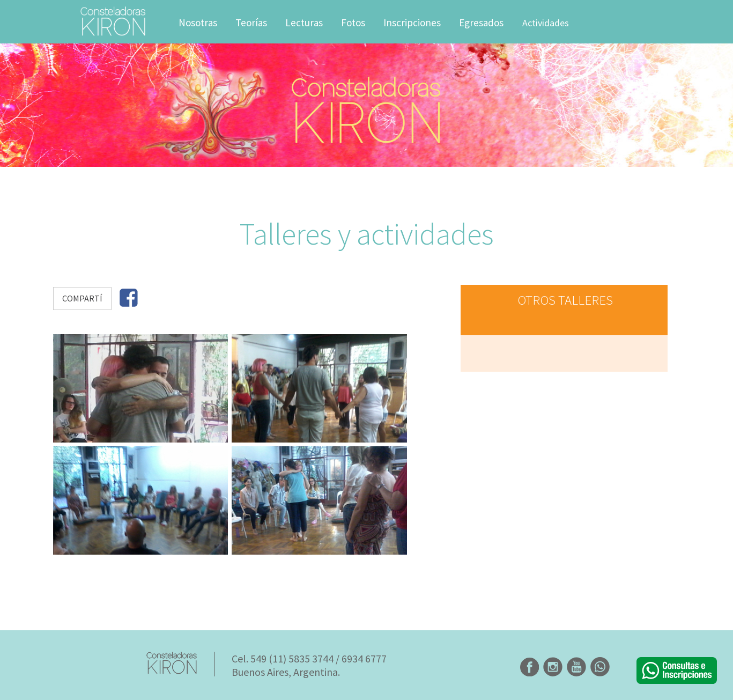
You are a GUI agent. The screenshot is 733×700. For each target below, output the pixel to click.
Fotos (353, 23)
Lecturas (304, 23)
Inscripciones (412, 23)
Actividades (546, 23)
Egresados (481, 23)
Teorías (251, 23)
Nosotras (198, 23)
